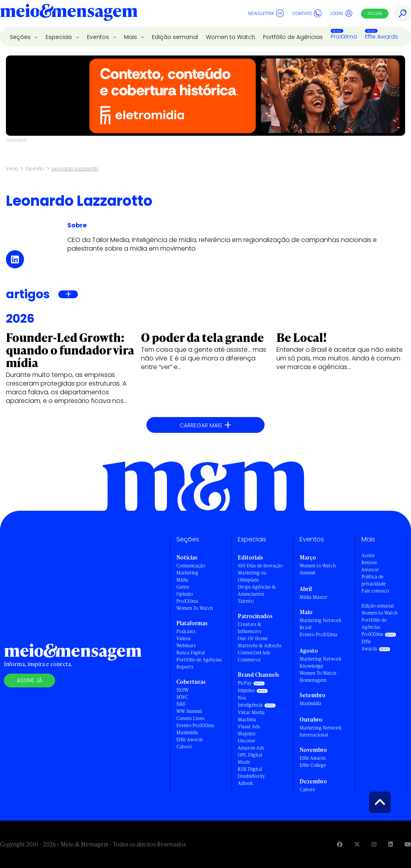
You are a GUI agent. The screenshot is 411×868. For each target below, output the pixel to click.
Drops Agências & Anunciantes (257, 590)
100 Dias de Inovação (260, 566)
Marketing (187, 573)
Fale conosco (375, 591)
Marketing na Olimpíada (252, 576)
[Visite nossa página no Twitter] (357, 844)
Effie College (313, 765)
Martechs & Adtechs (260, 645)
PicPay (245, 683)
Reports (185, 667)
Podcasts (186, 631)
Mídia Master (314, 597)
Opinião (35, 169)
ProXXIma (344, 37)
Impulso (246, 690)
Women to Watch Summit (318, 569)
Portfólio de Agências (293, 37)
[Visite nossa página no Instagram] (374, 844)
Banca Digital (191, 653)
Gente (183, 587)
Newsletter (266, 13)
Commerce (249, 660)
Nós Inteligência (250, 701)
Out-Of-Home (253, 638)
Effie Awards (381, 37)
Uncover (247, 741)
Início (12, 169)
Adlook (245, 783)
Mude (244, 762)
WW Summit (189, 711)
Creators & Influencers (250, 628)
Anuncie (370, 570)
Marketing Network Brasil (320, 624)
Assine (375, 13)
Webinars (186, 645)
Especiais (60, 37)
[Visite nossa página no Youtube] (408, 844)
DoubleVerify (251, 776)
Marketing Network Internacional (320, 731)
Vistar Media (251, 712)
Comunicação (191, 566)
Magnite (247, 734)
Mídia (182, 580)
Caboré (184, 747)
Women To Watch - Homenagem (319, 677)
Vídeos (183, 638)
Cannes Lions (190, 718)
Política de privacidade (374, 580)
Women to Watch (230, 37)
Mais (131, 37)
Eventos (99, 37)
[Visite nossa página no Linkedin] (391, 844)
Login (342, 13)
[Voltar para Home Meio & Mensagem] (69, 13)
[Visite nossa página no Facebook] (340, 844)
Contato (307, 13)
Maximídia (187, 732)
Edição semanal (175, 37)
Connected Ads (254, 653)
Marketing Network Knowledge (320, 662)
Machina (247, 719)
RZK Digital (250, 769)
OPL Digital (250, 755)
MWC (182, 697)
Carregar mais (205, 425)
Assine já (30, 680)
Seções (21, 37)
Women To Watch (195, 608)
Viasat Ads (249, 727)
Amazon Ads (251, 748)
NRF (181, 704)
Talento (246, 601)
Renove (369, 562)
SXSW (182, 690)
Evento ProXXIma (195, 725)
